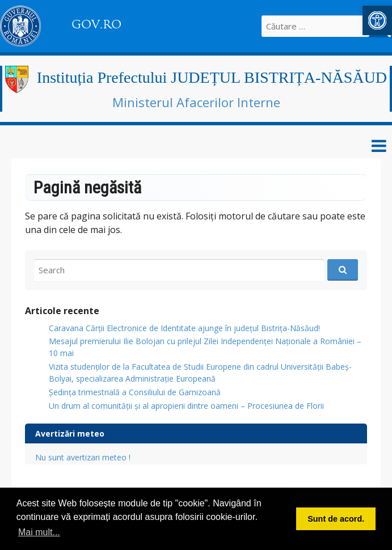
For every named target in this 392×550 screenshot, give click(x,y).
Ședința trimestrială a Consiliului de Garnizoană (135, 392)
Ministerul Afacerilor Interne (196, 102)
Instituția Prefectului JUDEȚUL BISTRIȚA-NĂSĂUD (212, 77)
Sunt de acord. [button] (336, 519)
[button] (377, 20)
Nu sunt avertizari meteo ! (83, 457)
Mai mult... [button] (39, 532)
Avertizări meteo (70, 433)
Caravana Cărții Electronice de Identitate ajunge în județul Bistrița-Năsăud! (184, 328)
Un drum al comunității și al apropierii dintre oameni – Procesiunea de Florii (186, 406)
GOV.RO (96, 24)
